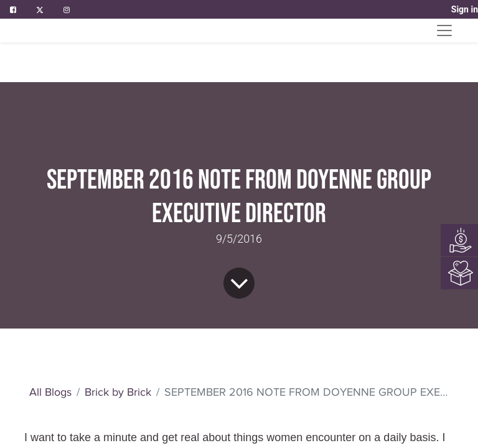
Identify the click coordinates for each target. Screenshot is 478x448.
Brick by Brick (118, 228)
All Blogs (50, 228)
